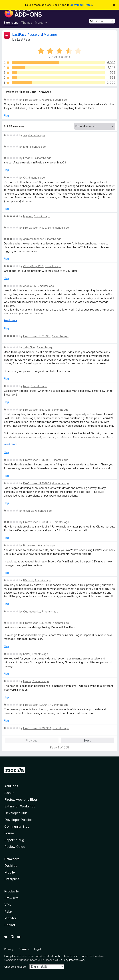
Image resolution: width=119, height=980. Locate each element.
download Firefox (81, 5)
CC (25, 178)
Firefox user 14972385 (37, 228)
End (26, 147)
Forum (9, 833)
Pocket (10, 925)
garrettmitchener (33, 239)
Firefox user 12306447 (37, 705)
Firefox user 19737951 (37, 336)
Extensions (11, 23)
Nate (26, 386)
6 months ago (45, 347)
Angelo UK (30, 286)
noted (38, 956)
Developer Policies (18, 820)
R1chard (28, 580)
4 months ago (36, 135)
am (25, 135)
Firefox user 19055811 (37, 460)
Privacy (9, 949)
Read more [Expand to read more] (10, 320)
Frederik (28, 158)
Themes (27, 23)
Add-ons (11, 786)
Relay (9, 911)
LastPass (24, 39)
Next (87, 740)
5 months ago (37, 178)
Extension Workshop (20, 806)
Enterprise (12, 879)
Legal (37, 949)
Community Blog (17, 826)
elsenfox (29, 511)
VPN (8, 905)
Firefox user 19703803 (37, 483)
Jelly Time (29, 347)
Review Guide (15, 847)
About (9, 793)
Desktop (11, 866)
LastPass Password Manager (35, 34)
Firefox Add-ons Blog (21, 800)
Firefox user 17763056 (37, 100)
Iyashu (27, 681)
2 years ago (60, 100)
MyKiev (28, 216)
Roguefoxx (30, 545)
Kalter (27, 654)
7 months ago (43, 580)
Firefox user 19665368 (37, 728)
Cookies (24, 949)
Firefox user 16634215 (37, 410)
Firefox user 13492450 (37, 623)
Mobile (10, 872)
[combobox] (102, 21)
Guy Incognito (32, 611)
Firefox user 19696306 (37, 522)
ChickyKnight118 (33, 266)
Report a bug (14, 840)
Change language (15, 967)
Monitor (10, 918)
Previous (32, 740)
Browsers (11, 898)
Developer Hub (16, 813)
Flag (6, 115)
